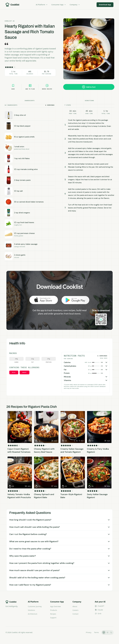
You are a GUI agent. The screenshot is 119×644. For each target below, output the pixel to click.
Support (53, 618)
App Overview (55, 606)
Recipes (53, 614)
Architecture (33, 614)
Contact (75, 614)
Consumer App (59, 5)
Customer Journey (35, 606)
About (75, 606)
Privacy (89, 632)
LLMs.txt (80, 632)
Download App (105, 5)
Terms (96, 632)
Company (75, 5)
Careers (75, 610)
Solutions (31, 610)
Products (54, 610)
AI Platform (42, 5)
